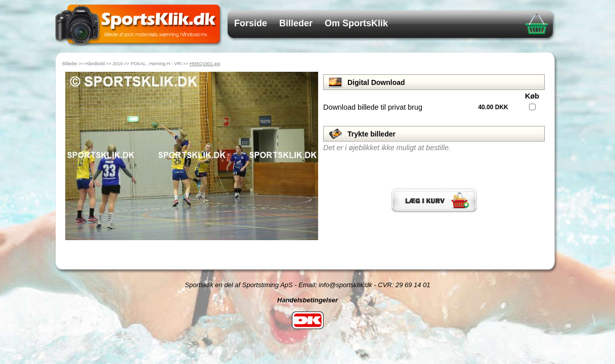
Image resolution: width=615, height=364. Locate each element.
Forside (251, 23)
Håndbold (95, 64)
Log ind (308, 340)
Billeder (296, 23)
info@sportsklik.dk (345, 285)
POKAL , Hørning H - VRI (156, 64)
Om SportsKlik (356, 23)
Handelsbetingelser (308, 300)
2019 (118, 64)
